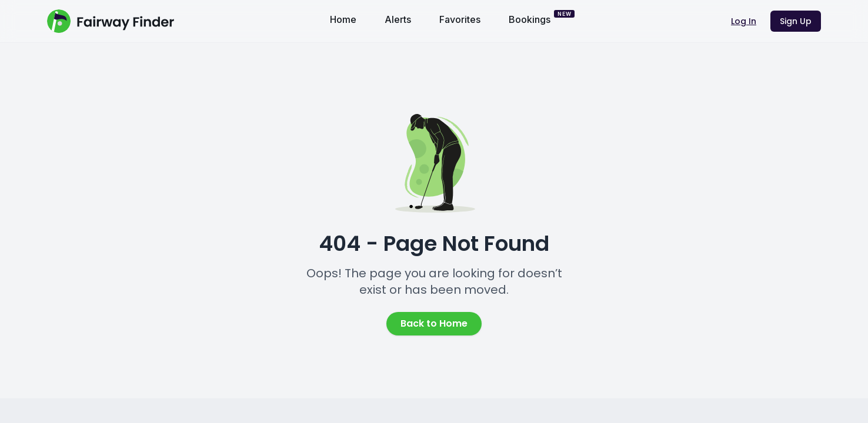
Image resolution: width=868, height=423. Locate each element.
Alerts (398, 19)
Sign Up (796, 21)
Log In (744, 21)
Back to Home (434, 323)
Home (343, 19)
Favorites (460, 19)
